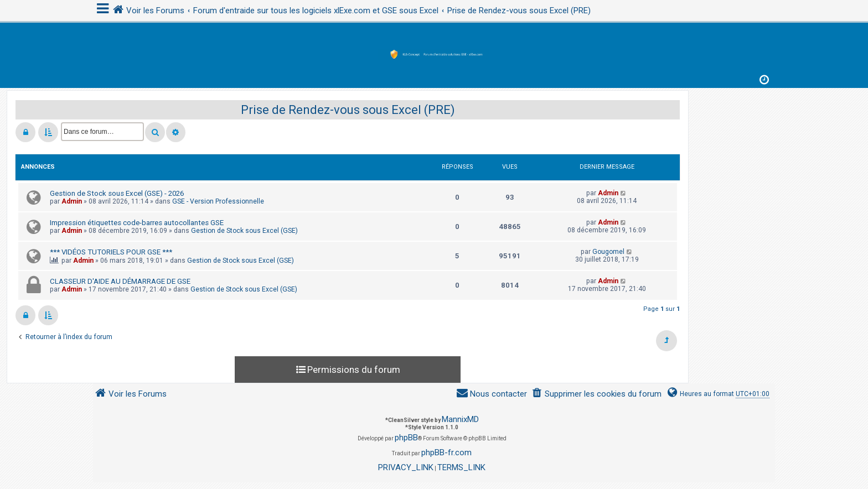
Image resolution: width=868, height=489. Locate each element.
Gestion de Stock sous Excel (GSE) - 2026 (117, 193)
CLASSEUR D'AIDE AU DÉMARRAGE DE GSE (120, 281)
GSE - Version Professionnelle (218, 201)
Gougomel (608, 252)
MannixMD (460, 419)
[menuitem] (596, 394)
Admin (72, 201)
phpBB (406, 438)
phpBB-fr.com (446, 452)
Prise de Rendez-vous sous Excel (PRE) (348, 110)
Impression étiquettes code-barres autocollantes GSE (137, 223)
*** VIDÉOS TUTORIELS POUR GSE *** (111, 252)
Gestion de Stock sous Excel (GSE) (244, 231)
